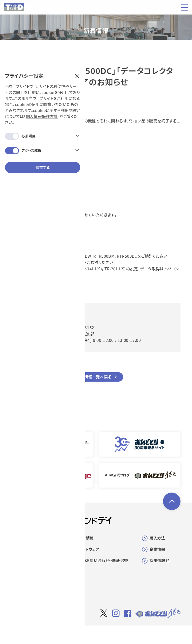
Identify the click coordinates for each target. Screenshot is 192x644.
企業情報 (157, 549)
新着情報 (86, 538)
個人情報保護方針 (46, 66)
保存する (43, 118)
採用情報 (159, 560)
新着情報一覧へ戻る (94, 377)
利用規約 (134, 633)
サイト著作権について (106, 633)
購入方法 (157, 538)
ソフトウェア (89, 549)
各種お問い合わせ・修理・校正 (104, 560)
